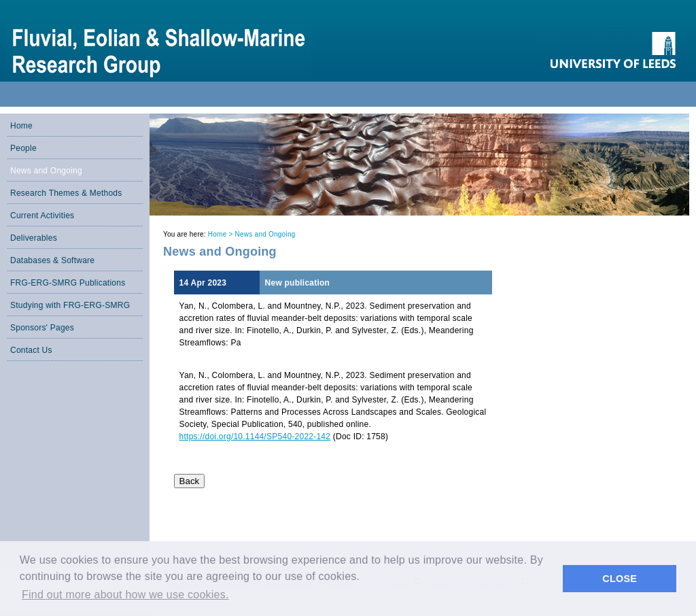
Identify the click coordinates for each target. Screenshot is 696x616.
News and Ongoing (46, 171)
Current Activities (42, 216)
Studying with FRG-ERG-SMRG (70, 305)
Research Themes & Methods (66, 193)
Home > (222, 234)
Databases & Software (52, 260)
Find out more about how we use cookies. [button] (125, 595)
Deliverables (34, 238)
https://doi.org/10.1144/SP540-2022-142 (255, 437)
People (23, 148)
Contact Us (31, 350)
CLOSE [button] (620, 579)
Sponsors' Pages (42, 328)
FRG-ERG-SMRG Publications (68, 283)
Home (21, 126)
